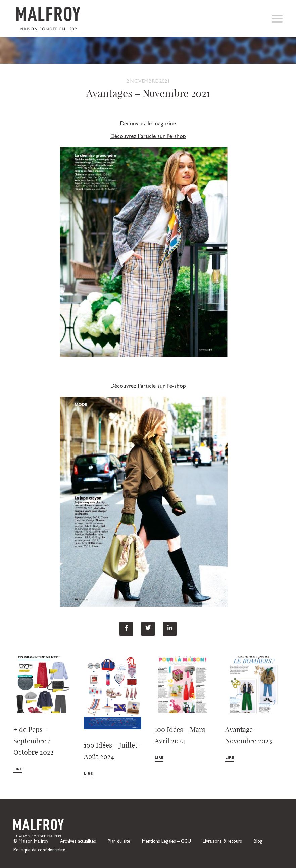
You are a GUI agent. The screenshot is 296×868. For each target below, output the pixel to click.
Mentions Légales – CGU (166, 842)
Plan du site (119, 842)
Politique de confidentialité (39, 850)
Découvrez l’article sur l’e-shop (148, 137)
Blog (258, 842)
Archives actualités (78, 842)
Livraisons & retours (222, 842)
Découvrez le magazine (148, 124)
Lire (18, 769)
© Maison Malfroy (31, 842)
